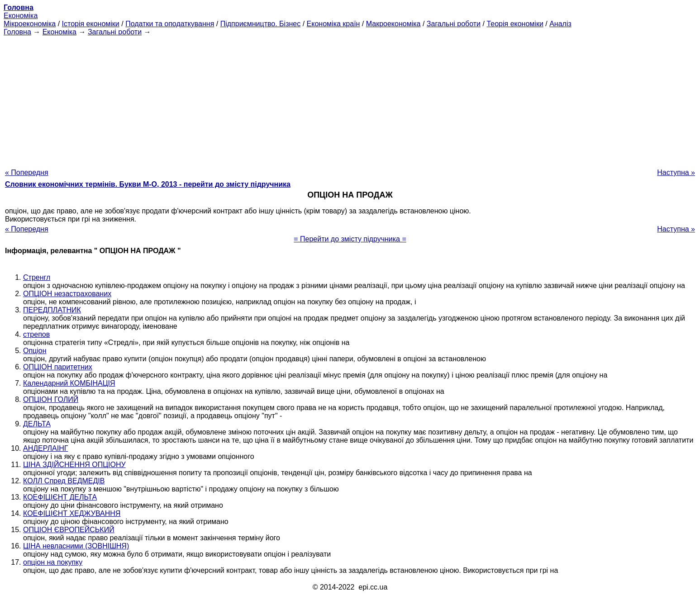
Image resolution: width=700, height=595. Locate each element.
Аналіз (560, 24)
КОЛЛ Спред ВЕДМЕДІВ (64, 481)
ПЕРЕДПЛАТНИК (52, 310)
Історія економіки (91, 24)
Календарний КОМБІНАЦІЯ (69, 383)
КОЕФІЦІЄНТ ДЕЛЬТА (60, 497)
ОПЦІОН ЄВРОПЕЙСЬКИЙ (69, 530)
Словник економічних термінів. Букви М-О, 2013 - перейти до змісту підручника (148, 184)
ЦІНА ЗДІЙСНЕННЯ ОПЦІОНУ (74, 465)
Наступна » (676, 172)
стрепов (36, 334)
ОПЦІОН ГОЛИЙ (51, 399)
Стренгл (37, 277)
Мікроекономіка (30, 24)
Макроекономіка (393, 24)
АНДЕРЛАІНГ (45, 448)
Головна (17, 32)
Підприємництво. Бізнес (261, 24)
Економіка (21, 16)
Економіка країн (333, 24)
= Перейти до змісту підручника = (350, 239)
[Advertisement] (350, 99)
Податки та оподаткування (170, 24)
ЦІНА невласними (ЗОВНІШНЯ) (76, 546)
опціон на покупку (53, 562)
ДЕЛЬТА (37, 424)
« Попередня (27, 172)
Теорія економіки (515, 24)
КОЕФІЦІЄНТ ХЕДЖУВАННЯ (72, 513)
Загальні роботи (454, 24)
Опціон (35, 351)
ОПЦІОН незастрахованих (67, 294)
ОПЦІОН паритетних (58, 367)
